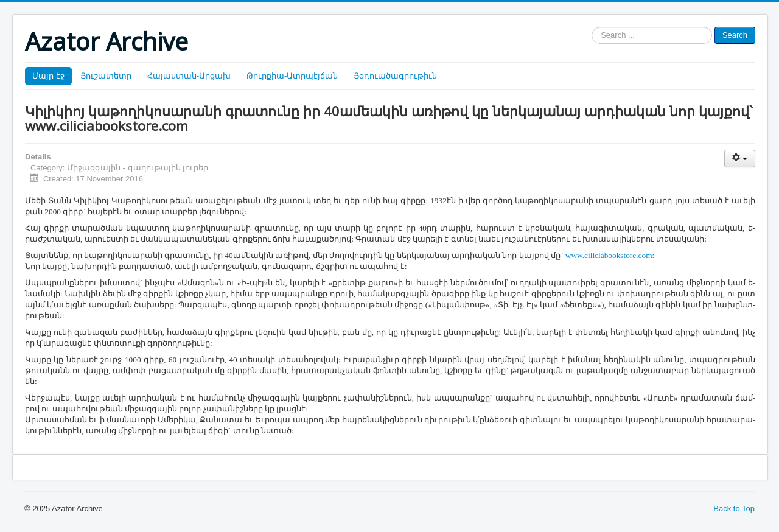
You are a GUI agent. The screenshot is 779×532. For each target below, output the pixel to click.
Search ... (592, 27)
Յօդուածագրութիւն (395, 76)
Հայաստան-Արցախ (189, 76)
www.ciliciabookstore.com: (610, 255)
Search (735, 35)
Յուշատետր (106, 76)
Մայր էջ (48, 76)
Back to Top (734, 509)
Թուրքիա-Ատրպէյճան (292, 76)
